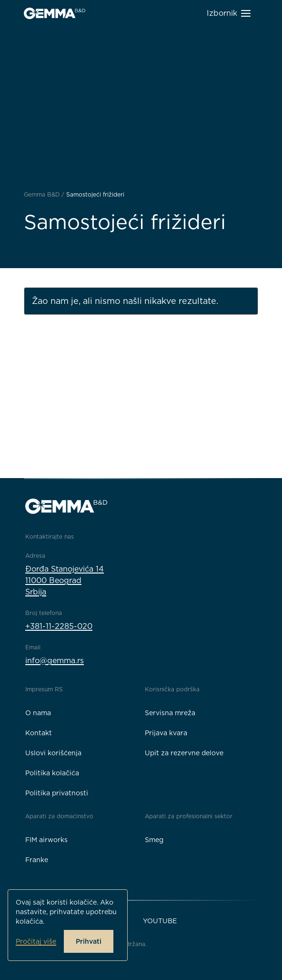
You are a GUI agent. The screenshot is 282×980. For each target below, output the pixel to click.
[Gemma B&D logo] (55, 13)
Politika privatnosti (57, 793)
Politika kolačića (52, 773)
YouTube (160, 921)
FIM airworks (46, 840)
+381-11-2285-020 (59, 626)
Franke (37, 860)
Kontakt (39, 733)
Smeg (154, 840)
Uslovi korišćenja (53, 753)
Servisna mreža (170, 713)
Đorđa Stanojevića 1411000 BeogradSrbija (65, 580)
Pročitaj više (36, 941)
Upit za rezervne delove (184, 753)
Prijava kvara (166, 733)
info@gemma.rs (55, 661)
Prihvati (89, 941)
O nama (38, 713)
